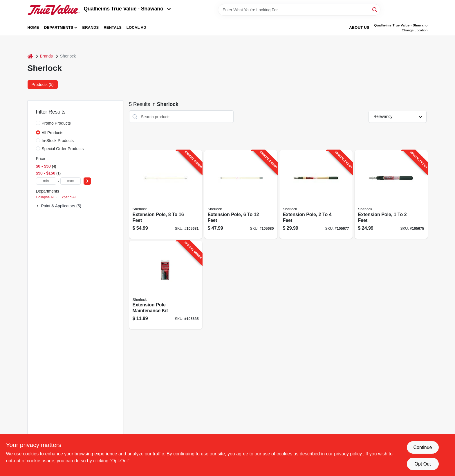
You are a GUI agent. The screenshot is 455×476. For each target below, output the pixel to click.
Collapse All (45, 197)
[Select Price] (87, 181)
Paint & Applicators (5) (61, 206)
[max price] (71, 181)
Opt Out (423, 464)
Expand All (68, 197)
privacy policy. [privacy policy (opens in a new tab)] (348, 454)
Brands (91, 27)
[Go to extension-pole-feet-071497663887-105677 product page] (316, 194)
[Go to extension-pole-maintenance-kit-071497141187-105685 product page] (166, 285)
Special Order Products (63, 149)
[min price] (46, 181)
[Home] (30, 56)
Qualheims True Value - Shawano (127, 9)
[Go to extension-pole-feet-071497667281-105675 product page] (391, 194)
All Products (53, 133)
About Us (359, 27)
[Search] (375, 9)
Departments (59, 27)
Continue (423, 447)
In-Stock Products (58, 141)
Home (33, 27)
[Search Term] (299, 10)
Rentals (113, 27)
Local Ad (136, 27)
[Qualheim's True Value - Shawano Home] (54, 10)
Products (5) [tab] (43, 85)
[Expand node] (38, 206)
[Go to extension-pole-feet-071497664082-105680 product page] (241, 194)
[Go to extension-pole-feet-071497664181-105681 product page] (166, 194)
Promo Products (56, 123)
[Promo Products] (38, 123)
